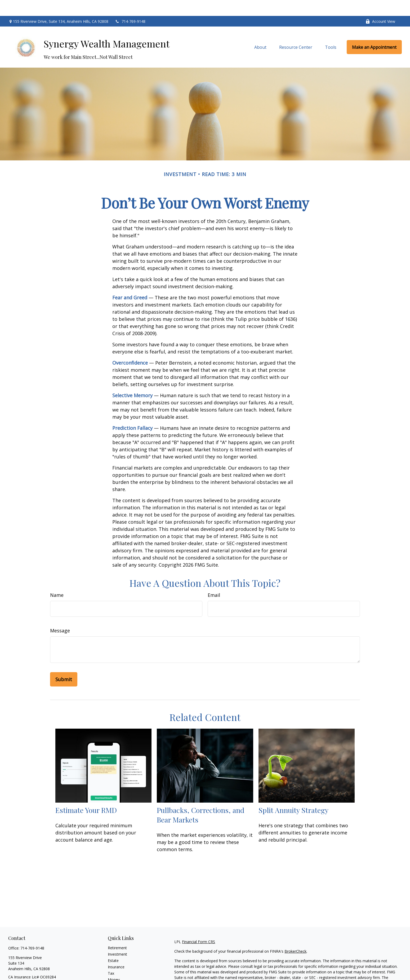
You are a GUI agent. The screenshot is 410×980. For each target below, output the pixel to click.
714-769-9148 (130, 5)
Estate (113, 945)
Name (57, 579)
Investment (117, 938)
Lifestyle (115, 970)
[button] (260, 31)
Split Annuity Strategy (293, 794)
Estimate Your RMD (86, 794)
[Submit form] (64, 663)
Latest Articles (120, 976)
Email (214, 579)
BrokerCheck (295, 935)
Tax (111, 957)
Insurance (116, 951)
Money (114, 964)
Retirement (117, 932)
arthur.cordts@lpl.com (27, 970)
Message (60, 615)
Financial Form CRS (199, 926)
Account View (380, 5)
